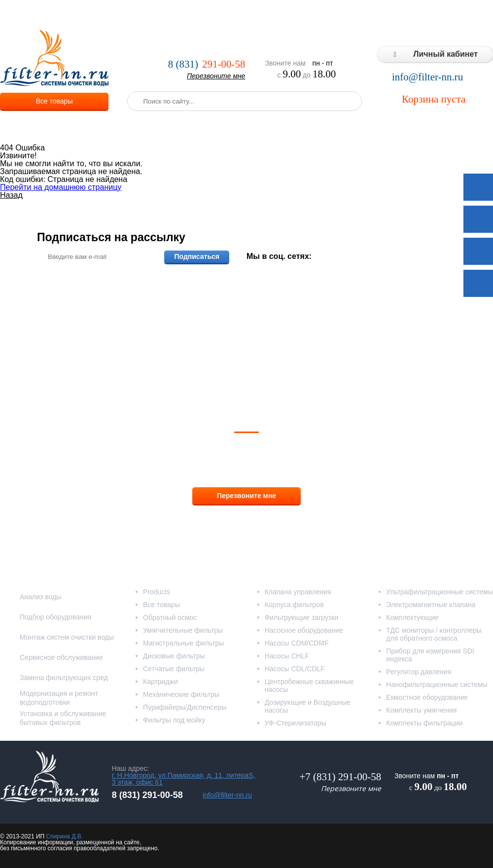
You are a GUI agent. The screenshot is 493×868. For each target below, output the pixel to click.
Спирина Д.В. (64, 836)
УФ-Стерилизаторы (296, 723)
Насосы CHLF (287, 656)
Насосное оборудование (304, 630)
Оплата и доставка (220, 15)
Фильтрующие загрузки (302, 617)
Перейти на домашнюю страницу (61, 187)
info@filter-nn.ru (427, 77)
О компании (125, 15)
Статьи (435, 15)
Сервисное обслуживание (61, 657)
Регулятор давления (419, 672)
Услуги (167, 15)
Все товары (54, 101)
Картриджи (160, 682)
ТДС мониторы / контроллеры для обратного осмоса (434, 634)
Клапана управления (298, 592)
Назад (11, 195)
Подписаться (197, 256)
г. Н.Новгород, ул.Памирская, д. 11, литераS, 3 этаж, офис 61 (184, 779)
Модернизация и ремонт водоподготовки (59, 698)
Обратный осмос (170, 617)
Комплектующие (412, 617)
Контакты (473, 15)
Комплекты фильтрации (424, 723)
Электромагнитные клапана (431, 605)
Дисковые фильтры (174, 656)
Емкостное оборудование (427, 697)
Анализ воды (40, 597)
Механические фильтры (181, 694)
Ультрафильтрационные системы (439, 592)
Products (157, 592)
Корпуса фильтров (294, 605)
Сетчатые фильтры (174, 669)
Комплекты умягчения (421, 710)
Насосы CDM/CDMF (297, 643)
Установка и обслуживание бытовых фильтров (63, 718)
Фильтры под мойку (174, 720)
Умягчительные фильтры (183, 630)
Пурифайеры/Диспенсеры (185, 707)
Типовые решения (383, 15)
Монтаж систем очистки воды (67, 637)
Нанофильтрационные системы (437, 685)
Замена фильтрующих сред (64, 678)
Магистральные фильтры (183, 643)
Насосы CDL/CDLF (295, 669)
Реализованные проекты (302, 15)
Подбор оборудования (55, 617)
